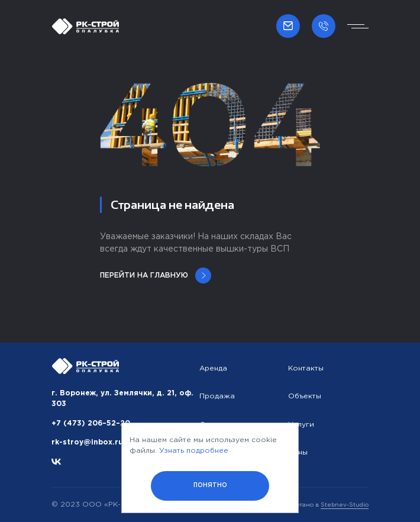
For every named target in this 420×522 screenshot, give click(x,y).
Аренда (213, 368)
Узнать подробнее (194, 451)
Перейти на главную (156, 275)
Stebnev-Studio (345, 505)
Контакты (306, 368)
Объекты (305, 396)
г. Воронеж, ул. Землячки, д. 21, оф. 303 (122, 399)
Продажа (217, 396)
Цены (298, 452)
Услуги (301, 425)
